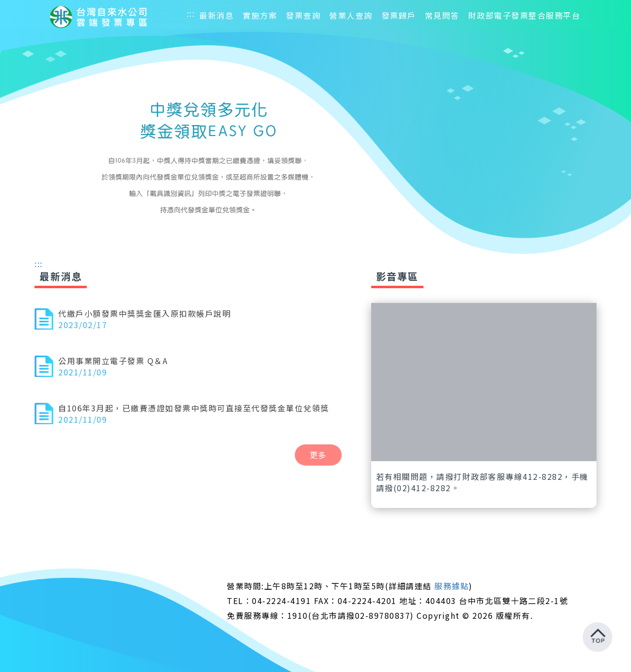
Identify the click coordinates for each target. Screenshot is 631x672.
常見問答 (442, 15)
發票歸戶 (399, 15)
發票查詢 (303, 15)
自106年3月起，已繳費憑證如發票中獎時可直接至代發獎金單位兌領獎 (194, 408)
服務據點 (452, 586)
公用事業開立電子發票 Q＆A (113, 361)
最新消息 (216, 15)
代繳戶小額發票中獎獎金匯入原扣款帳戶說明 (144, 313)
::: (191, 13)
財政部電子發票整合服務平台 (525, 15)
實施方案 (260, 15)
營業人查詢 (351, 15)
